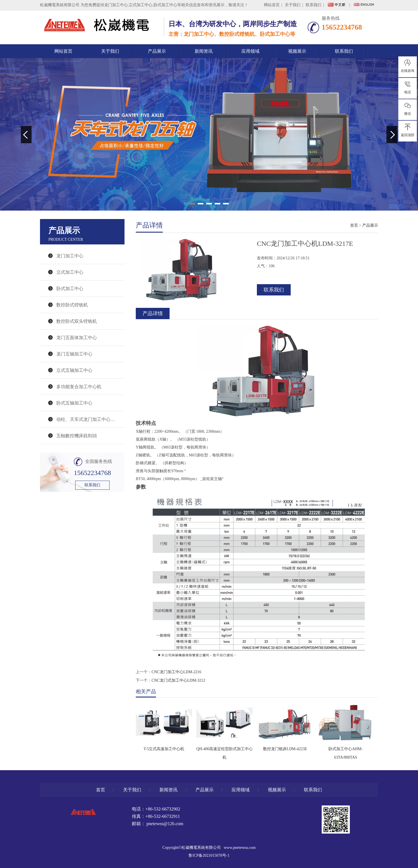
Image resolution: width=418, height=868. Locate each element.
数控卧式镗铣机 (72, 305)
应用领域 (250, 51)
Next (392, 135)
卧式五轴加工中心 (74, 403)
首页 (354, 225)
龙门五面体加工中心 (77, 338)
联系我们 (313, 5)
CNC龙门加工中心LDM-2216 (176, 672)
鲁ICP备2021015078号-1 (209, 855)
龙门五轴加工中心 (74, 354)
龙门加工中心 (116, 5)
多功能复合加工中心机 (79, 387)
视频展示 (297, 51)
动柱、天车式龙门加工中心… (86, 419)
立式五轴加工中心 (74, 370)
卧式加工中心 (70, 289)
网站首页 (272, 5)
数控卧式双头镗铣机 (77, 321)
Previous (26, 135)
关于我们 (293, 5)
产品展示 (157, 51)
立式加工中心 (70, 272)
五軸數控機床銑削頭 (77, 436)
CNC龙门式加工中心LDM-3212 (178, 680)
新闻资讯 (204, 51)
